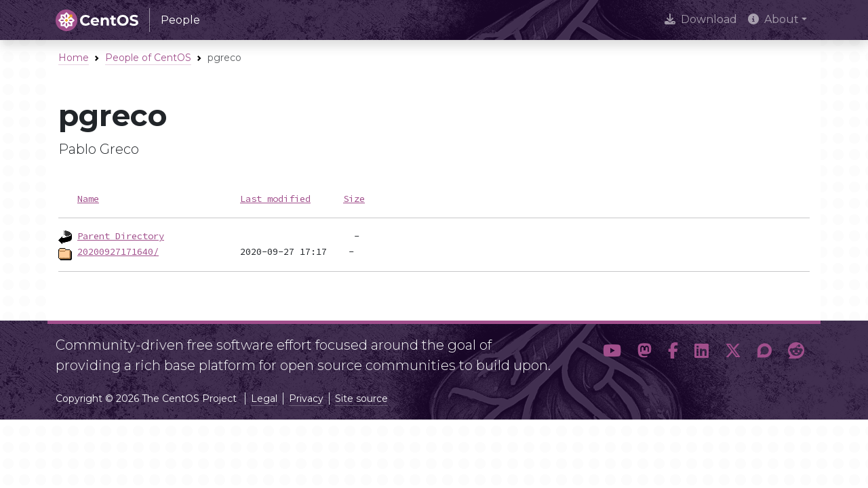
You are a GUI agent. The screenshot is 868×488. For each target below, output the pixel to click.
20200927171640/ (118, 251)
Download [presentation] (701, 19)
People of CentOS (148, 58)
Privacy (306, 399)
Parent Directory (121, 236)
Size (354, 199)
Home (74, 58)
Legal (264, 399)
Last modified (275, 199)
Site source (361, 399)
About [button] (773, 19)
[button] (612, 351)
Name (88, 199)
